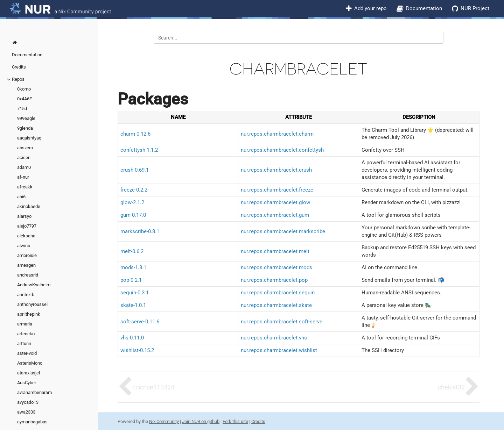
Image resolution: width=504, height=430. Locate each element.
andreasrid (28, 275)
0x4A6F (24, 99)
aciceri (24, 157)
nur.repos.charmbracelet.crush (276, 170)
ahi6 (21, 197)
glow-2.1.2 (132, 202)
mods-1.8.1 (133, 267)
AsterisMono (30, 363)
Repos (18, 79)
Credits (19, 67)
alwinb (24, 246)
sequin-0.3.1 (135, 293)
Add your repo (370, 8)
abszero (25, 148)
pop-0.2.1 (131, 280)
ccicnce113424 (153, 387)
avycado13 (28, 402)
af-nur (23, 177)
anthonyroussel (32, 304)
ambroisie (27, 255)
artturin (24, 343)
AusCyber (27, 383)
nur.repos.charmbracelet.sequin (278, 293)
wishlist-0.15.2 (137, 350)
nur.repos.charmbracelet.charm (277, 134)
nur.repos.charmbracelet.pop (274, 280)
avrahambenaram (34, 392)
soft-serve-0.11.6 (140, 322)
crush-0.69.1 (135, 170)
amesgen (26, 265)
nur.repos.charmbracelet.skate (276, 305)
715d (22, 109)
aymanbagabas (32, 422)
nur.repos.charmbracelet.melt (275, 251)
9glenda (25, 128)
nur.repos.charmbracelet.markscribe (283, 231)
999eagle (26, 118)
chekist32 (451, 387)
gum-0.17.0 (133, 215)
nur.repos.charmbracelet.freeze (277, 190)
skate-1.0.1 (133, 305)
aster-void (27, 353)
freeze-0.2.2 (134, 190)
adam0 (24, 167)
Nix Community (164, 421)
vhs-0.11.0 (132, 338)
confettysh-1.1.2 (139, 150)
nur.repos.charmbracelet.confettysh (282, 150)
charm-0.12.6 (135, 134)
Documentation (424, 8)
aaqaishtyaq (29, 138)
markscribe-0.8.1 (140, 231)
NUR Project (475, 8)
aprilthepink (29, 314)
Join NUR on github (201, 421)
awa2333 (26, 412)
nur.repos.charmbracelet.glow (275, 202)
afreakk (25, 187)
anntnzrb (26, 295)
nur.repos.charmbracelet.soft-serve (282, 322)
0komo (24, 89)
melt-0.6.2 (132, 251)
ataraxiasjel (29, 373)
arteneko (26, 334)
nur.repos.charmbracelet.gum (275, 215)
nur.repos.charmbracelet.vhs (274, 338)
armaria (25, 324)
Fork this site (235, 421)
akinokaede (29, 206)
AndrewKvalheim (34, 285)
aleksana (26, 236)
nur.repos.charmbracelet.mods (276, 267)
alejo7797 (27, 226)
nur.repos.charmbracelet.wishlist (279, 350)
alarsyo (24, 216)
